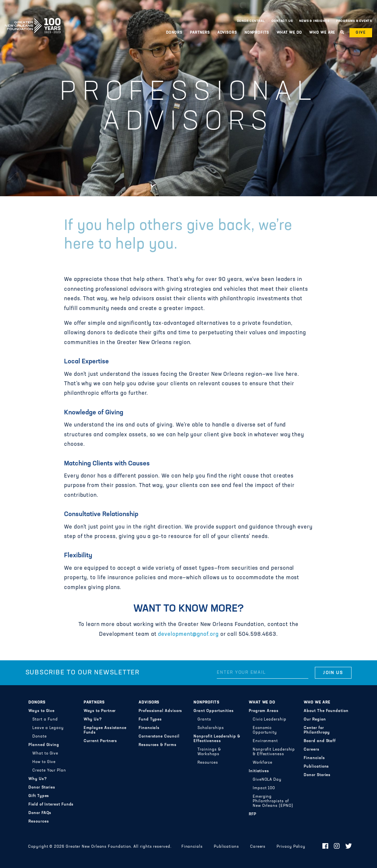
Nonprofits (257, 33)
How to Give (44, 762)
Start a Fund (45, 720)
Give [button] (361, 33)
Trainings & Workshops (209, 752)
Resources (39, 822)
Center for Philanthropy (317, 730)
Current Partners (101, 741)
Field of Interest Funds (51, 805)
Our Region (315, 720)
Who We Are (322, 33)
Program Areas (264, 711)
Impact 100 (264, 788)
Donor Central (251, 21)
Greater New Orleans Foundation (33, 19)
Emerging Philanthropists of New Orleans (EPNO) (273, 801)
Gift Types (39, 796)
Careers (311, 750)
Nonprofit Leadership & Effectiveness (217, 739)
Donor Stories (42, 788)
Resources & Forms (158, 745)
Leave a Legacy (48, 728)
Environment (265, 741)
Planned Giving (44, 745)
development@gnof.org (188, 634)
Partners (200, 33)
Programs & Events (354, 21)
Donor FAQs (40, 813)
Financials (149, 728)
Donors (174, 33)
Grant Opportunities (214, 711)
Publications (316, 767)
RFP (253, 814)
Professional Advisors (160, 711)
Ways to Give (42, 711)
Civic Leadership (270, 720)
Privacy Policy (291, 847)
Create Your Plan (49, 771)
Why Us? (38, 779)
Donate (40, 737)
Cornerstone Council (159, 737)
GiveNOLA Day (267, 780)
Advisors (227, 33)
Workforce (263, 763)
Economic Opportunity (265, 730)
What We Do (289, 33)
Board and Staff (320, 741)
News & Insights (314, 21)
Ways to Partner (100, 711)
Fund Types (150, 720)
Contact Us (282, 21)
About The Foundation (326, 711)
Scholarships (211, 728)
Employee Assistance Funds (105, 730)
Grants (204, 720)
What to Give (45, 754)
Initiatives (259, 771)
